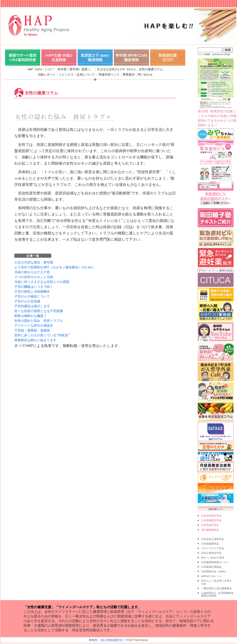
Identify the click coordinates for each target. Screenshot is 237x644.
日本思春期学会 (210, 543)
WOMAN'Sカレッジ (212, 573)
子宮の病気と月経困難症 (32, 290)
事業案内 (129, 75)
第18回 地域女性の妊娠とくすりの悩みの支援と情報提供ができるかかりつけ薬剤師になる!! (217, 93)
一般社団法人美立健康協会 (216, 585)
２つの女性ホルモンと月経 (34, 276)
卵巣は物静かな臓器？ (30, 313)
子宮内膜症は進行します (32, 304)
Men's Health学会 (213, 556)
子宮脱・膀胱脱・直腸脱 (32, 327)
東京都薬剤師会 (210, 529)
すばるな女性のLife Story (116, 69)
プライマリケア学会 (213, 547)
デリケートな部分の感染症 (34, 322)
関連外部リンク (109, 75)
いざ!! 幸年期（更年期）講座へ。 (69, 69)
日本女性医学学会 (211, 516)
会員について (86, 75)
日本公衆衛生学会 (211, 551)
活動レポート (47, 75)
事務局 (93, 636)
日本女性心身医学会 (213, 538)
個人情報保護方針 (112, 636)
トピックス (66, 75)
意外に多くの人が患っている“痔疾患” (42, 332)
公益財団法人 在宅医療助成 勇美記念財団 (217, 591)
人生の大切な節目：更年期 (34, 262)
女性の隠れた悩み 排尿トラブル (39, 318)
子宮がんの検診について (32, 295)
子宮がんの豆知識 (27, 299)
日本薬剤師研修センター (215, 560)
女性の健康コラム (151, 69)
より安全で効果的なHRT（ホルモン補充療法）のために (54, 267)
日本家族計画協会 (211, 564)
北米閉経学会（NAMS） (214, 569)
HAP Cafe (35, 69)
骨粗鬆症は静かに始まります (35, 336)
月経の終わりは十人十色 (32, 271)
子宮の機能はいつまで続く (34, 285)
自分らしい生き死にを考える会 (216, 579)
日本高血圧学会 (210, 524)
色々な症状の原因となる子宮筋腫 (39, 308)
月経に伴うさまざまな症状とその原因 (42, 281)
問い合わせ (145, 75)
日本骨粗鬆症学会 (211, 520)
